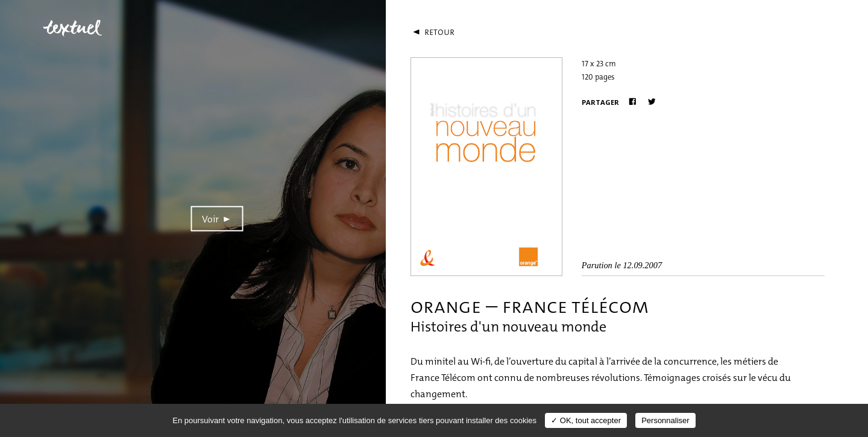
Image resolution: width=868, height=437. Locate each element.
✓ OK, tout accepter (586, 420)
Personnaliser (665, 420)
